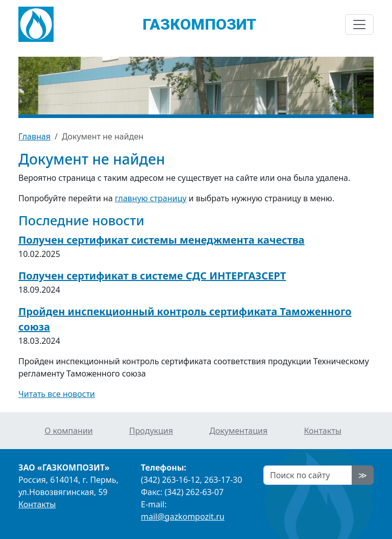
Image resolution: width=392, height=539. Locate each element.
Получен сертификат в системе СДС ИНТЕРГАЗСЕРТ (152, 276)
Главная (34, 136)
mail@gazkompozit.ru (183, 517)
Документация (238, 431)
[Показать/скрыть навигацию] (359, 25)
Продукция (151, 431)
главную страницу (151, 198)
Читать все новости (57, 394)
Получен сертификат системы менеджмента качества (162, 240)
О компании (69, 431)
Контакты (322, 431)
